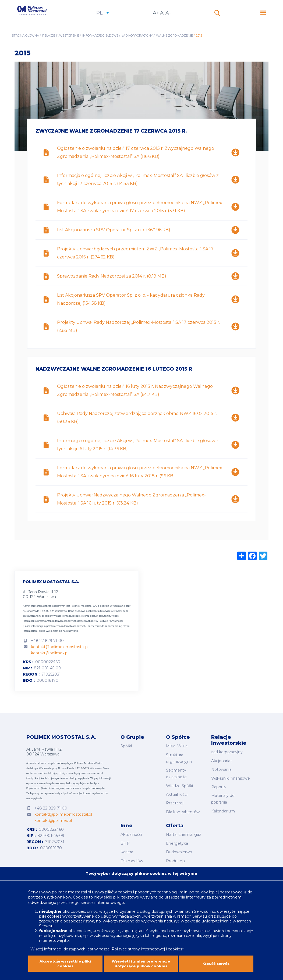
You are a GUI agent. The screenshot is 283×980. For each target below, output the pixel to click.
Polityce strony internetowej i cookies (147, 941)
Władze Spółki (179, 790)
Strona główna (25, 45)
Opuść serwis (216, 960)
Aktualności (177, 798)
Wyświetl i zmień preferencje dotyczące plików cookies (141, 960)
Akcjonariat (222, 768)
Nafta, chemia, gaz (184, 834)
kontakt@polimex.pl (50, 662)
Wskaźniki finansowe (231, 783)
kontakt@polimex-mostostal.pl (60, 656)
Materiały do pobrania (223, 801)
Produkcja (175, 857)
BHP (125, 842)
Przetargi (175, 805)
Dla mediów (132, 857)
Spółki (126, 755)
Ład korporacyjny (137, 45)
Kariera (127, 849)
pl (125, 17)
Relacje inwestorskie (61, 45)
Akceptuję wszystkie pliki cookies (65, 960)
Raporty (219, 790)
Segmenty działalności (177, 780)
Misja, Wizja (177, 755)
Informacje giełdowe (100, 45)
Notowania (221, 775)
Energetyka (177, 842)
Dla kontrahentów (183, 813)
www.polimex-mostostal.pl (67, 884)
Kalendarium (223, 812)
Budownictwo (179, 849)
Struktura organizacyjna (179, 765)
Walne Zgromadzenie (174, 45)
